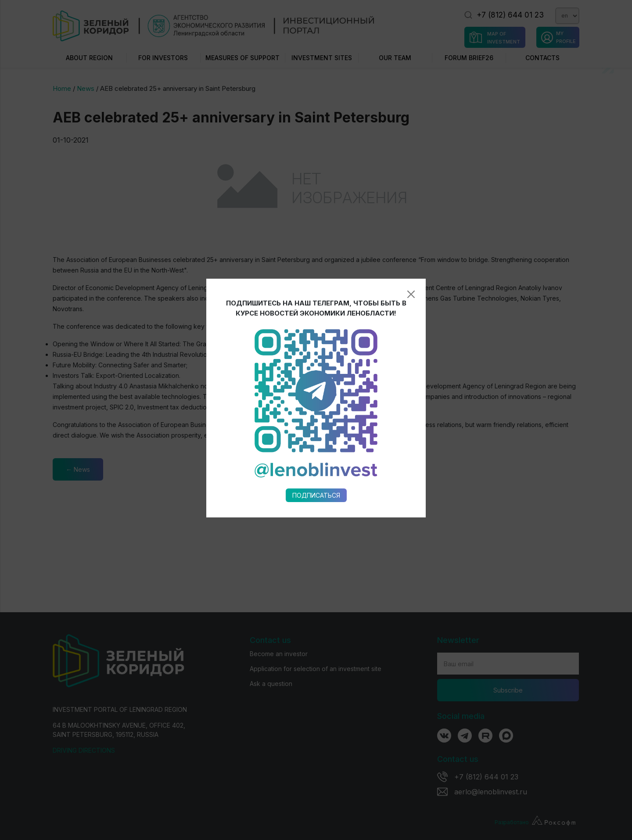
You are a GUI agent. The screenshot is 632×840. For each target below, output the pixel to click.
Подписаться (316, 412)
